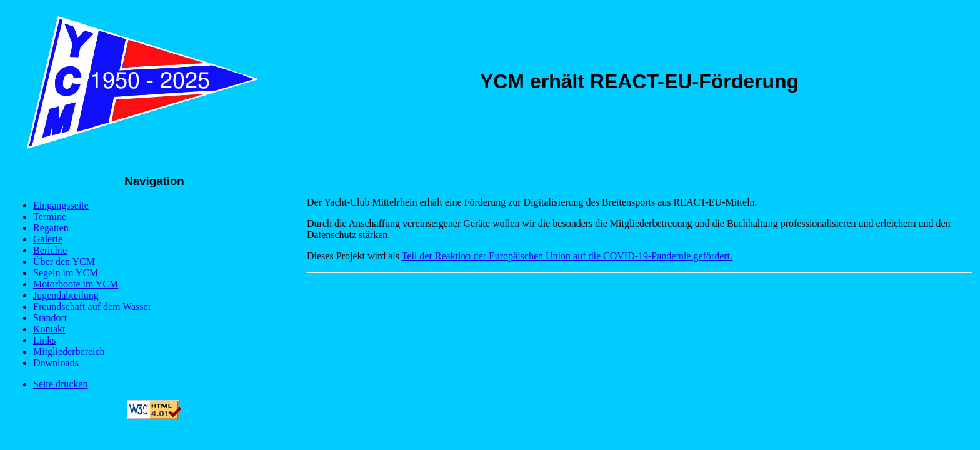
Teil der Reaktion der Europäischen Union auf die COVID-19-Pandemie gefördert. (567, 256)
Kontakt (49, 329)
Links (44, 340)
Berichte (50, 250)
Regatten (51, 228)
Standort (50, 318)
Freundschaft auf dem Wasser (92, 307)
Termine (50, 217)
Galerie (48, 239)
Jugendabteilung (66, 295)
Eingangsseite (61, 205)
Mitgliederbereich (69, 352)
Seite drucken (61, 384)
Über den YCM (64, 262)
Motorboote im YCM (76, 284)
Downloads (56, 363)
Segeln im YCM (66, 273)
